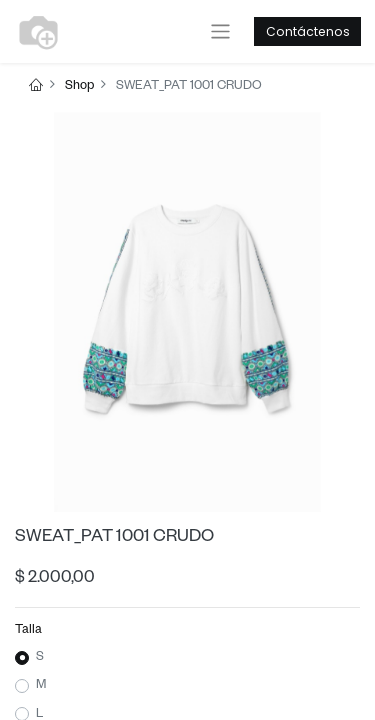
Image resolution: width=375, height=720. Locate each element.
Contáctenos (308, 31)
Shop (79, 87)
